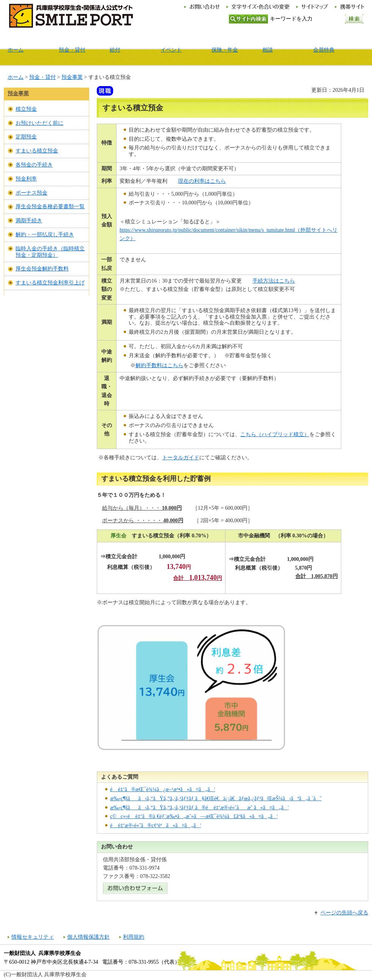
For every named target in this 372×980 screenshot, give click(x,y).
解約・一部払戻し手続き (45, 235)
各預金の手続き (34, 165)
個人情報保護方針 (88, 937)
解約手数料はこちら (159, 365)
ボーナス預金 (32, 193)
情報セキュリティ (33, 937)
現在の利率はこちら (202, 181)
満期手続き (29, 221)
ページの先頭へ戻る (344, 913)
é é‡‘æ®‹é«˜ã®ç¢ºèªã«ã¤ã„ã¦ (155, 825)
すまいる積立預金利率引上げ (50, 283)
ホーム (16, 77)
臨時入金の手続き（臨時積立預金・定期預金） (50, 252)
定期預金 (26, 137)
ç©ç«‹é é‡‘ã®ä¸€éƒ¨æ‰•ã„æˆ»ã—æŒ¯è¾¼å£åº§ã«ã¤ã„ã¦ (194, 816)
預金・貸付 (43, 77)
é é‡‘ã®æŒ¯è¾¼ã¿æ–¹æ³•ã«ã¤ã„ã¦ (163, 789)
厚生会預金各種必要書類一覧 (50, 207)
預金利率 (26, 179)
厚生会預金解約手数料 (42, 269)
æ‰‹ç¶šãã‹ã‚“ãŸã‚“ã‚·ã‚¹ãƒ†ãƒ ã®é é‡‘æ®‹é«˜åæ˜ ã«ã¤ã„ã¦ (199, 808)
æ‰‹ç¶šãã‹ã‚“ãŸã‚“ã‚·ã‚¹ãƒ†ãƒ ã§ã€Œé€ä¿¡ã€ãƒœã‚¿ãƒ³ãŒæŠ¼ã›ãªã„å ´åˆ (216, 799)
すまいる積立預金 (37, 151)
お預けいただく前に (39, 123)
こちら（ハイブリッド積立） (275, 434)
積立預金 (26, 109)
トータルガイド (181, 458)
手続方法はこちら (274, 281)
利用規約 (134, 937)
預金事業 (72, 77)
